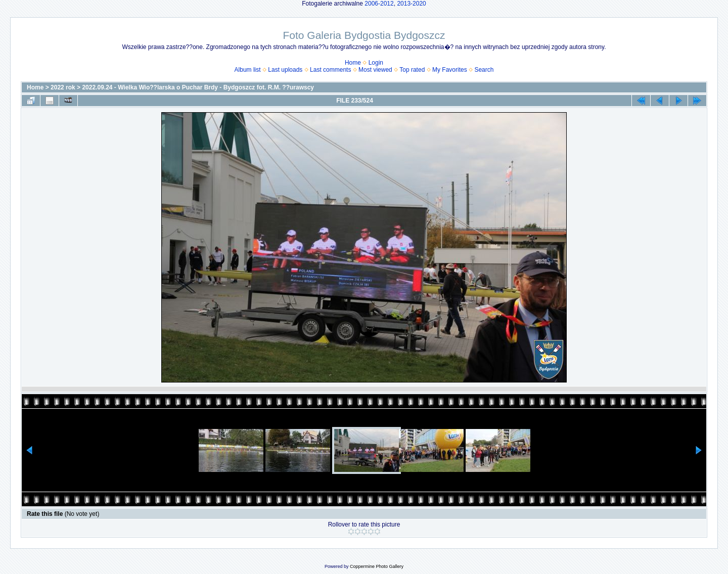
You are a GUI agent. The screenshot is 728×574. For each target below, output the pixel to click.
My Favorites (450, 70)
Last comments (330, 70)
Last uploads (285, 70)
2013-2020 (411, 4)
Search (484, 70)
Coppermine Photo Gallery (377, 566)
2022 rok (63, 87)
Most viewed (375, 70)
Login (376, 63)
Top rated (412, 70)
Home (353, 63)
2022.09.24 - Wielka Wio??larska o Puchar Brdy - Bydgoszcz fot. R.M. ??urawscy (198, 87)
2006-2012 (379, 4)
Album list (248, 70)
